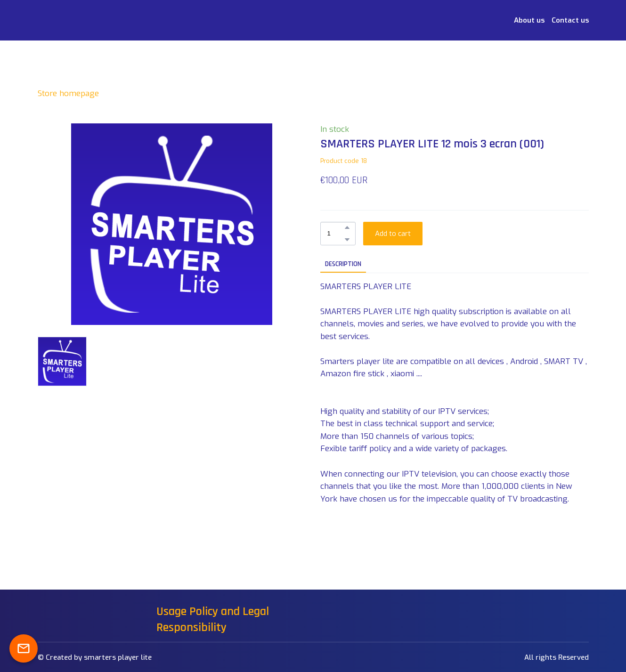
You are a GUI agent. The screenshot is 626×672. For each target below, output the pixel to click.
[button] (347, 227)
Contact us (570, 20)
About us (529, 20)
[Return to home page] (53, 20)
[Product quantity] (336, 234)
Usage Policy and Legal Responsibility (213, 619)
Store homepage (68, 93)
